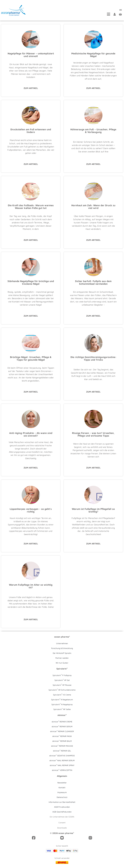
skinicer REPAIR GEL (62, 751)
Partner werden (62, 658)
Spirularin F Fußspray (62, 675)
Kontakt (62, 787)
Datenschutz (62, 797)
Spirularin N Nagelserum (62, 699)
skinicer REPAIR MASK (62, 736)
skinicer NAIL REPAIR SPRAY (62, 765)
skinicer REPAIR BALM (62, 741)
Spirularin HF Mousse (62, 685)
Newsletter (62, 783)
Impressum (62, 792)
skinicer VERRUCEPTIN (62, 770)
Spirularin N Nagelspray (62, 704)
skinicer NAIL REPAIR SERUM (62, 760)
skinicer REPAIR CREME (62, 721)
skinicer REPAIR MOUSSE (62, 746)
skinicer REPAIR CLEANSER (62, 731)
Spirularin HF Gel (62, 680)
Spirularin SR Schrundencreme (62, 690)
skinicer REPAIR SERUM (62, 726)
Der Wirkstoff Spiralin (62, 653)
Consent (62, 823)
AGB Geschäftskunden (62, 812)
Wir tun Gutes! (62, 663)
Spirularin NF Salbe (62, 709)
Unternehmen (62, 643)
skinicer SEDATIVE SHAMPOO (62, 755)
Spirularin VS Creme (62, 694)
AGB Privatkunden (62, 807)
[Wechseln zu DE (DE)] (120, 10)
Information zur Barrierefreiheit (62, 802)
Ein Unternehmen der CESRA (62, 817)
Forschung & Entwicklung (62, 648)
